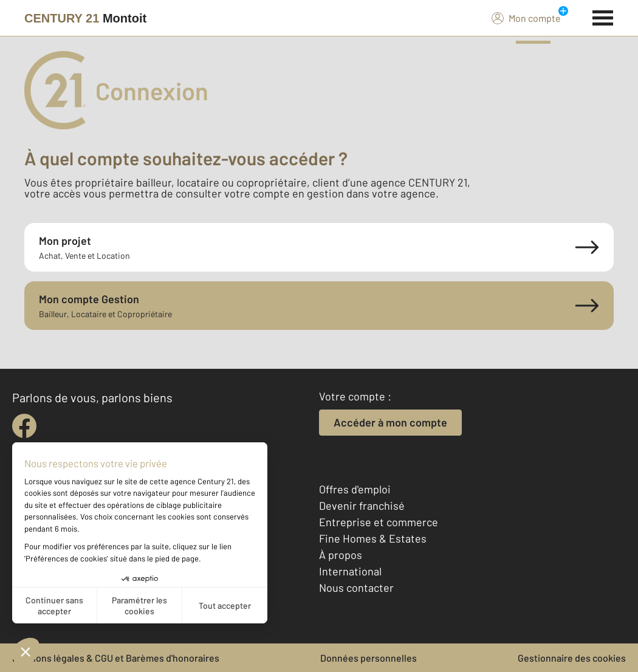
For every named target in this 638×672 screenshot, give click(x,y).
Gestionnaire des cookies (572, 658)
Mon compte (526, 18)
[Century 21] (85, 18)
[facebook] (24, 426)
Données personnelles (369, 658)
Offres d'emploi (355, 489)
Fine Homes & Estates (373, 538)
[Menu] (603, 16)
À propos (341, 555)
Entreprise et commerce (379, 522)
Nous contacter (356, 588)
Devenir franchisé (362, 506)
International (350, 571)
